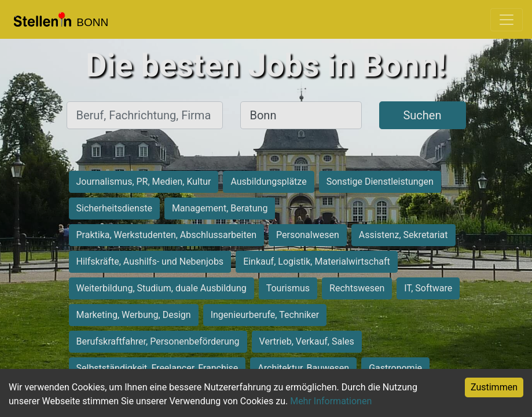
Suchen (422, 115)
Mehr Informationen (331, 401)
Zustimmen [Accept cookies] (494, 387)
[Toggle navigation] (507, 20)
